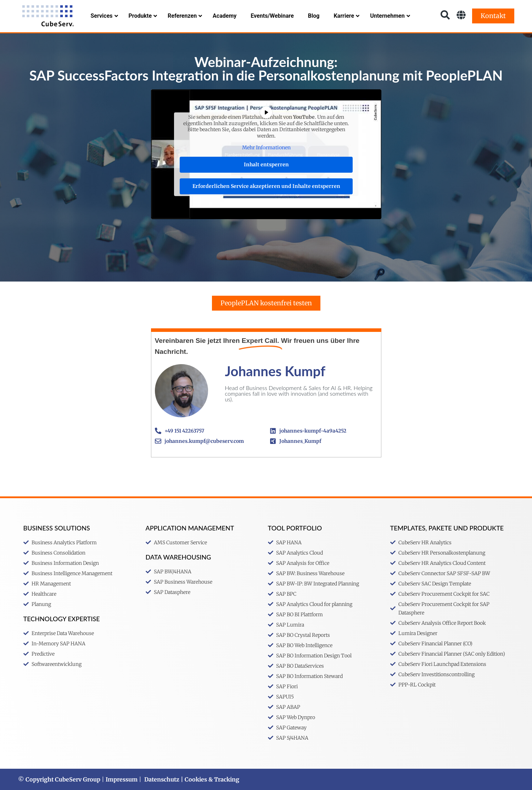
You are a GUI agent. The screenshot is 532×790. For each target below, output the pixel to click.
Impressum (122, 779)
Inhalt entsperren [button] (266, 164)
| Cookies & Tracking (209, 779)
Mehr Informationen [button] (266, 148)
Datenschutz (162, 779)
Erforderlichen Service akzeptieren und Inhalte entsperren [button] (266, 186)
